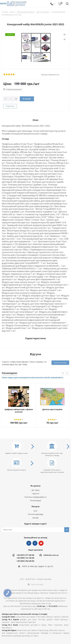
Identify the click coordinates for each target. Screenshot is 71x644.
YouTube (41, 543)
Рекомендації (36, 500)
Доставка (35, 490)
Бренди (35, 518)
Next (67, 373)
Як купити (35, 486)
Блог (36, 511)
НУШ (35, 543)
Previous (63, 373)
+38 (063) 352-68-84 (25, 561)
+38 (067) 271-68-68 (25, 555)
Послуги (35, 506)
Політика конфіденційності (35, 497)
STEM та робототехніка (29, 543)
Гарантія (35, 494)
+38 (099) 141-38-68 (25, 558)
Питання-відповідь (36, 514)
